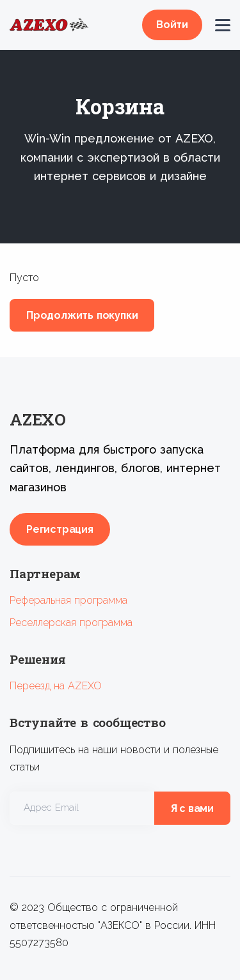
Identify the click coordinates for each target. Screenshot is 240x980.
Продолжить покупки (82, 315)
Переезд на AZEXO (56, 686)
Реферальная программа (68, 600)
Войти (172, 25)
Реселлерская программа (71, 623)
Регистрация (60, 529)
